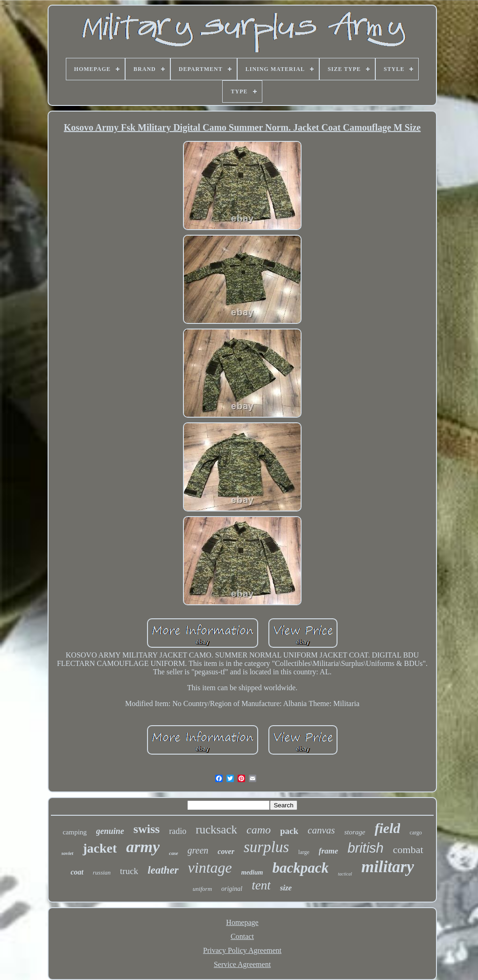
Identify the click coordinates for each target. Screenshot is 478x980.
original (232, 889)
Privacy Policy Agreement (242, 950)
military (388, 867)
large (304, 852)
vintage (210, 868)
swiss (147, 829)
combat (408, 850)
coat (77, 872)
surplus (266, 847)
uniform (202, 889)
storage (355, 832)
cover (226, 851)
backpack (300, 868)
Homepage (242, 922)
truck (129, 871)
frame (329, 851)
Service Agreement (242, 964)
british (365, 848)
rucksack (216, 829)
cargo (415, 833)
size (286, 888)
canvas (321, 830)
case (174, 853)
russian (102, 872)
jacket (100, 848)
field (387, 828)
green (198, 850)
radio (178, 831)
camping (75, 832)
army (143, 847)
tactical (345, 874)
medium (252, 872)
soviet (67, 853)
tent (261, 885)
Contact (242, 936)
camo (259, 830)
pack (289, 831)
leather (163, 870)
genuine (110, 831)
